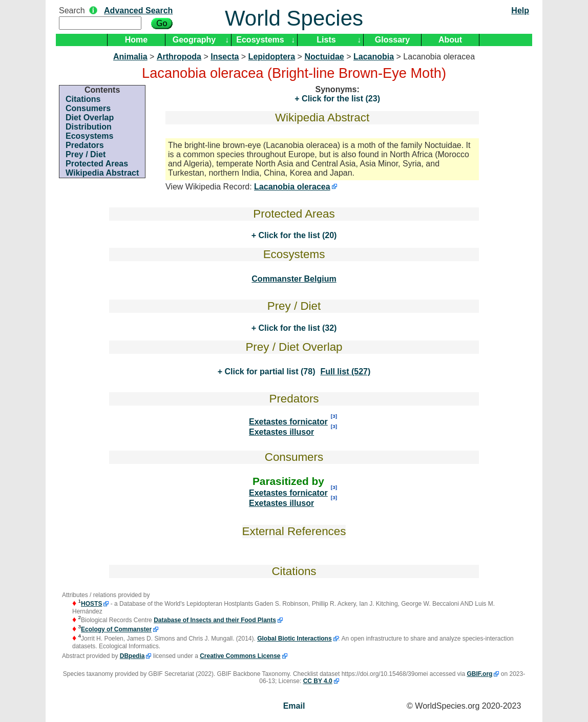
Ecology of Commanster (116, 629)
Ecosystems (260, 40)
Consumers (88, 108)
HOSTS (91, 604)
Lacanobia (374, 57)
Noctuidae (324, 57)
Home (136, 40)
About (450, 40)
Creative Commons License (240, 656)
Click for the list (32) (296, 328)
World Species (294, 18)
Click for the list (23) (340, 99)
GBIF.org (479, 674)
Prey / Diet (86, 154)
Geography (194, 40)
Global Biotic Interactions (294, 639)
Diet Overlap (90, 118)
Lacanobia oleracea (292, 187)
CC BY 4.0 (318, 681)
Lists (326, 40)
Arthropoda (179, 57)
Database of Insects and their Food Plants (215, 620)
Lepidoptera (272, 57)
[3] (334, 416)
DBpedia (132, 656)
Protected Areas (97, 164)
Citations (83, 99)
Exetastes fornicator (288, 422)
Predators (85, 145)
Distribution (89, 127)
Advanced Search (138, 10)
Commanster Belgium (294, 279)
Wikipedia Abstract (102, 173)
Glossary (392, 40)
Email (294, 706)
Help (520, 10)
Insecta (225, 57)
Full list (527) (345, 371)
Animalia (130, 57)
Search (72, 10)
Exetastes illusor (281, 432)
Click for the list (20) (296, 235)
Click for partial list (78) (269, 371)
